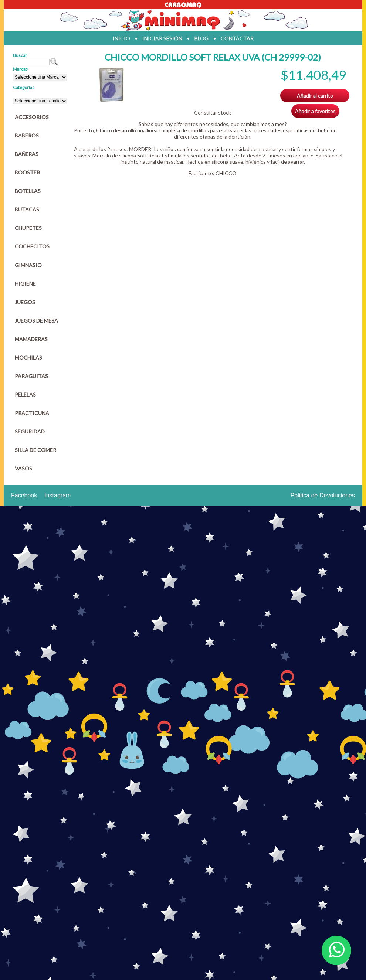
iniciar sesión (162, 38)
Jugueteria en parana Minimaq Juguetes (183, 20)
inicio (121, 38)
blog (201, 38)
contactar (237, 38)
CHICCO (226, 173)
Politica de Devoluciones (323, 495)
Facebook (24, 495)
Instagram (57, 495)
